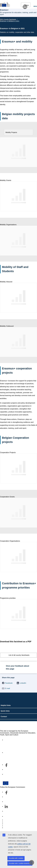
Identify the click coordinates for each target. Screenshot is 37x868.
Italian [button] (26, 5)
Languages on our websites (14, 822)
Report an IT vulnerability (13, 820)
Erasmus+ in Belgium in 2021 (10, 21)
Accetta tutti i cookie (16, 858)
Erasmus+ (7, 726)
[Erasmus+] (5, 4)
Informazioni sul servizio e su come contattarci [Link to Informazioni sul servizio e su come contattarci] (17, 752)
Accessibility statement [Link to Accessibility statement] (12, 740)
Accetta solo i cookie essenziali (20, 863)
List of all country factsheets (19, 655)
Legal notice (8, 828)
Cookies (7, 824)
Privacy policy (9, 826)
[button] (7, 683)
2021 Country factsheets (8, 19)
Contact (7, 816)
